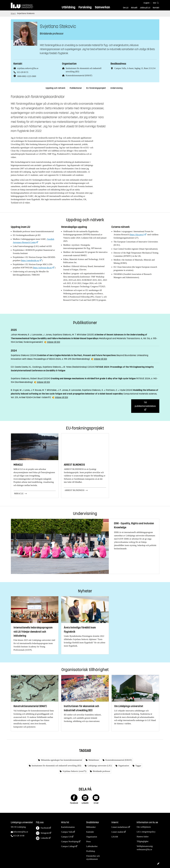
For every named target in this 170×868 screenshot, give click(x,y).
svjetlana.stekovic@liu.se (28, 68)
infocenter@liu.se (21, 832)
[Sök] (155, 3)
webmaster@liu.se (144, 849)
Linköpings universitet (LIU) (99, 766)
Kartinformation (68, 827)
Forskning (85, 7)
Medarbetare (93, 760)
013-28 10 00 (19, 836)
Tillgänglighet (143, 841)
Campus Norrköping (70, 842)
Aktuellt (134, 8)
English (147, 3)
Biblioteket (91, 827)
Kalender (90, 832)
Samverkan (102, 7)
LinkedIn (42, 838)
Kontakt (156, 8)
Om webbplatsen (144, 827)
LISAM (115, 837)
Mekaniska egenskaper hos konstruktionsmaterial (61, 760)
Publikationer (76, 88)
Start (13, 13)
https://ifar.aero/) (137, 235)
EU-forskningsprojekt (96, 88)
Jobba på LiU (145, 8)
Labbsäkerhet (92, 846)
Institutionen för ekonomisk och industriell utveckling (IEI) (56, 766)
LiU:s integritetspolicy (146, 832)
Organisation (123, 766)
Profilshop (91, 851)
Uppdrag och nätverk (55, 88)
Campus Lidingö (68, 846)
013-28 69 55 (23, 72)
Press (88, 842)
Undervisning (116, 88)
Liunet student (118, 832)
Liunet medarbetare (120, 827)
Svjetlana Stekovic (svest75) (74, 771)
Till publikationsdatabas (145, 404)
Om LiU (126, 8)
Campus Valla (67, 832)
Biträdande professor (101, 771)
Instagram (42, 833)
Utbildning (69, 7)
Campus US (66, 837)
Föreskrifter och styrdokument (93, 858)
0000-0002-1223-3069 (27, 76)
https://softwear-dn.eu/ (43, 268)
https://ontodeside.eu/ (30, 260)
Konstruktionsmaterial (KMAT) (79, 75)
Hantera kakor (143, 837)
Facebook (42, 828)
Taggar (138, 766)
